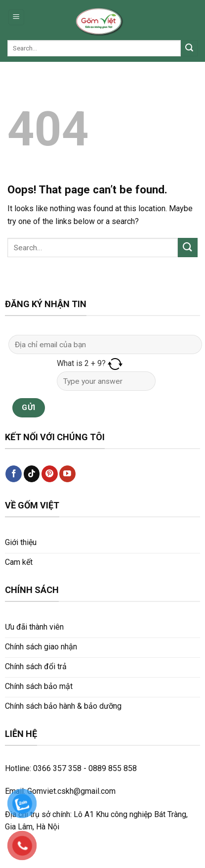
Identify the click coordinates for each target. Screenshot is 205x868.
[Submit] (189, 48)
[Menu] (17, 18)
